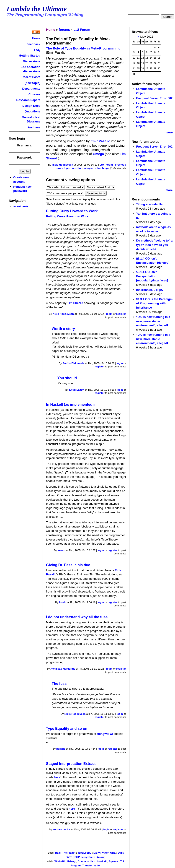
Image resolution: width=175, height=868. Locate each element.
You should (67, 378)
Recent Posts (31, 77)
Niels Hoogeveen (63, 165)
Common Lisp (86, 861)
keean (61, 550)
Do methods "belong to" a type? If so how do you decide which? (154, 245)
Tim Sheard (76, 303)
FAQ (37, 50)
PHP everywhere (85, 857)
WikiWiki (60, 861)
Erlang (71, 861)
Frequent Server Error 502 (154, 98)
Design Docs (31, 106)
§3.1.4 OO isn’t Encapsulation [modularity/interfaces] (152, 276)
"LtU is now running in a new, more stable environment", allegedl (153, 321)
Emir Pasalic (100, 141)
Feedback (33, 44)
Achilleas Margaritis (63, 669)
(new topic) (32, 83)
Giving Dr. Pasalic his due (68, 565)
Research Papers (28, 100)
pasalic (61, 749)
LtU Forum (82, 30)
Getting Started (30, 56)
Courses (34, 94)
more (169, 132)
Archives (34, 127)
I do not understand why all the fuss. (77, 617)
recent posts (21, 206)
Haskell (102, 861)
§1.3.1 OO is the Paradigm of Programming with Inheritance (154, 303)
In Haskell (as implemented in (71, 404)
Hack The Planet (65, 853)
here (57, 777)
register (121, 314)
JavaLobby (84, 853)
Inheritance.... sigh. (149, 290)
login (109, 314)
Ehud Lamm (77, 390)
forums (64, 30)
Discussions (31, 61)
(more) (101, 857)
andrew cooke (61, 829)
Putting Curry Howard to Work (72, 211)
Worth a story (63, 329)
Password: (25, 157)
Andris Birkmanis (73, 363)
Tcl (122, 861)
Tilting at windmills (149, 204)
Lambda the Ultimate (37, 9)
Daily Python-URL (104, 853)
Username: (24, 145)
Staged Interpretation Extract (71, 764)
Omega (98, 154)
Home (36, 38)
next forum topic (82, 168)
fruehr (63, 602)
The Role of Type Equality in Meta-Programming (83, 48)
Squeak (113, 861)
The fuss (59, 684)
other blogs (102, 168)
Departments (31, 89)
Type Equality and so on (67, 729)
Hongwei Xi (105, 734)
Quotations (32, 111)
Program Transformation (86, 865)
